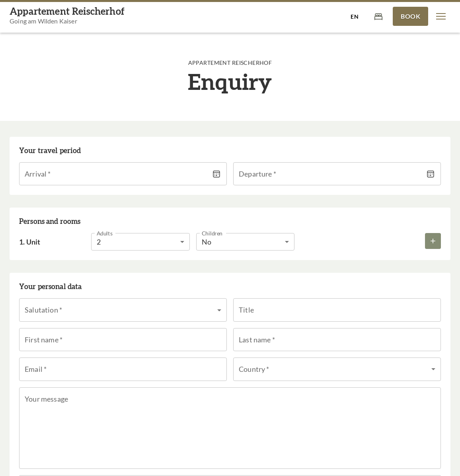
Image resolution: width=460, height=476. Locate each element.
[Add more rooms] (433, 241)
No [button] (207, 242)
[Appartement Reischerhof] (67, 17)
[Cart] (378, 16)
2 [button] (99, 242)
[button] (441, 16)
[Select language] (355, 16)
